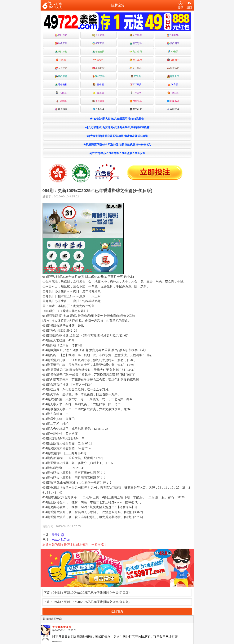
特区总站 (61, 35)
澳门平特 (61, 76)
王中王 (98, 85)
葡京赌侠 (98, 101)
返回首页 (117, 611)
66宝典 (136, 76)
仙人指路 (61, 109)
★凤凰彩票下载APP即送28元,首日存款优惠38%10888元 (117, 145)
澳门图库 (173, 43)
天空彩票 (136, 35)
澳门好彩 (61, 52)
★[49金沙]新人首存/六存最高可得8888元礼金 (117, 119)
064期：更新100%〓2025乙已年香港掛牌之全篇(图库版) (91, 593)
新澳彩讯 (173, 101)
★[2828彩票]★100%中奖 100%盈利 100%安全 (117, 153)
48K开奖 (98, 43)
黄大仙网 (136, 52)
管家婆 (61, 101)
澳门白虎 (136, 109)
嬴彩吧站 (98, 68)
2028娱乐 (173, 35)
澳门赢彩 (136, 60)
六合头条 (98, 109)
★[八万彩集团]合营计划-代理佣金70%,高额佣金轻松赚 (117, 127)
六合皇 (61, 93)
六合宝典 (136, 101)
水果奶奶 (173, 68)
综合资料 (61, 85)
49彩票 (173, 52)
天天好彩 (61, 68)
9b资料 (98, 60)
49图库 (61, 60)
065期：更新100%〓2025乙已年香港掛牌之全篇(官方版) (91, 602)
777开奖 (136, 85)
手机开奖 (61, 43)
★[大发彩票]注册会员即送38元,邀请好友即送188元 (117, 136)
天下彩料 (136, 68)
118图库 (173, 60)
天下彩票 (98, 35)
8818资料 (98, 76)
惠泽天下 (173, 76)
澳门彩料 (136, 43)
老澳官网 (98, 52)
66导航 (173, 85)
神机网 (136, 93)
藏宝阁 (98, 93)
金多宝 (173, 93)
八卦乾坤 (173, 109)
